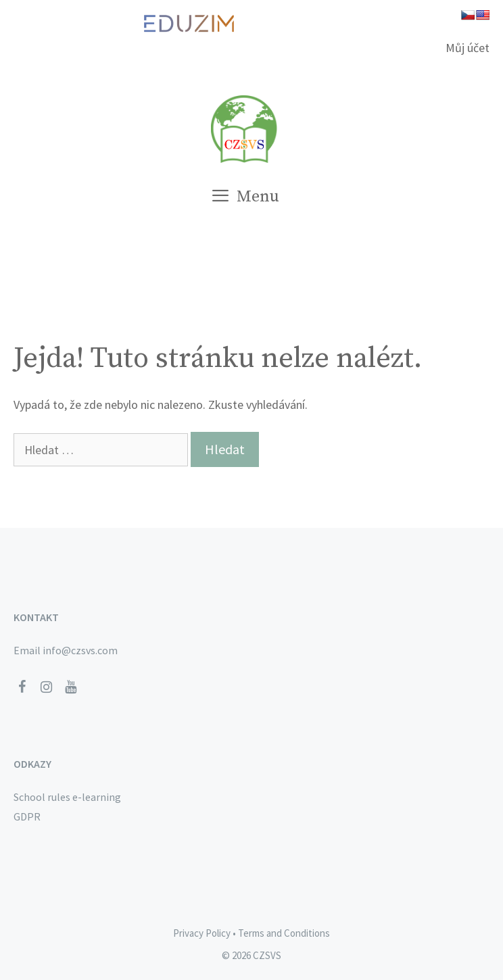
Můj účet (468, 48)
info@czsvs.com (80, 650)
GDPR (27, 816)
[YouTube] (70, 687)
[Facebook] (22, 687)
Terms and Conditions (284, 933)
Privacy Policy (202, 933)
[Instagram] (46, 687)
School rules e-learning (67, 797)
